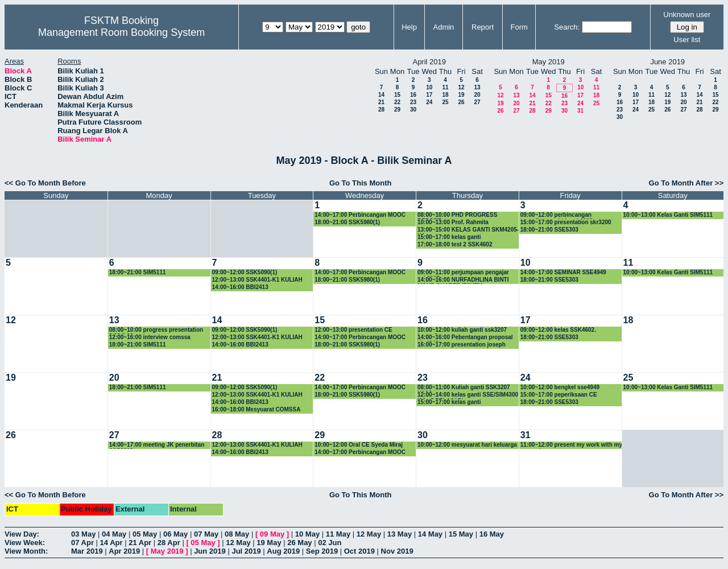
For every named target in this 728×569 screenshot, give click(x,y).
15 (397, 95)
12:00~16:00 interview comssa (150, 337)
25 (445, 102)
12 (461, 87)
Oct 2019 (359, 551)
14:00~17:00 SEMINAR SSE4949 (563, 272)
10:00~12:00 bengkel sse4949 (560, 387)
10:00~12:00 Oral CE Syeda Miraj (359, 445)
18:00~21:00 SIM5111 (138, 272)
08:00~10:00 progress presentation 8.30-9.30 (156, 330)
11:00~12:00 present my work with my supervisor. (571, 445)
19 (461, 95)
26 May (299, 543)
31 (580, 111)
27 (477, 102)
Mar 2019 (87, 551)
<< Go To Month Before (45, 183)
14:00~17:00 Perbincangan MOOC (360, 215)
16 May (492, 534)
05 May (145, 534)
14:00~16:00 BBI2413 (240, 287)
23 (413, 102)
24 (429, 102)
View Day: (22, 534)
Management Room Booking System (121, 32)
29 (397, 110)
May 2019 (167, 551)
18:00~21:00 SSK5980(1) (347, 222)
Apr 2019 (124, 551)
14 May (430, 534)
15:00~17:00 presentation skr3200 (566, 222)
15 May (461, 534)
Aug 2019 (283, 551)
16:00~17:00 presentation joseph (462, 345)
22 (397, 102)
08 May (237, 534)
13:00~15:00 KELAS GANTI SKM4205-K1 (468, 230)
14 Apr (111, 543)
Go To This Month (361, 183)
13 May (400, 534)
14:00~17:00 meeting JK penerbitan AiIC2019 (157, 445)
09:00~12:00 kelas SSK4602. (558, 330)
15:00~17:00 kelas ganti (449, 237)
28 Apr (169, 543)
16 (413, 95)
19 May (269, 543)
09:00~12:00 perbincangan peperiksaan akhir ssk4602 (557, 215)
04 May (114, 534)
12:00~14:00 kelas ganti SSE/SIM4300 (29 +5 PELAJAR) (468, 395)
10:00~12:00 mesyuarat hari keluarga (467, 445)
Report (483, 27)
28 (381, 110)
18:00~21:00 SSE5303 (549, 230)
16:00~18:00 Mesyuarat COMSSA (257, 409)
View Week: (25, 543)
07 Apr (82, 543)
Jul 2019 (246, 551)
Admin (443, 27)
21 (381, 102)
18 (445, 95)
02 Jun (330, 543)
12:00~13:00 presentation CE (353, 330)
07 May (206, 534)
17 (429, 95)
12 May (369, 534)
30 (413, 110)
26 (461, 102)
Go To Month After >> (686, 183)
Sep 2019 (322, 551)
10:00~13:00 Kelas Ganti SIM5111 (668, 215)
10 (429, 87)
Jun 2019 (210, 551)
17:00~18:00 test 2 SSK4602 (455, 244)
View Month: (26, 551)
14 (381, 95)
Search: (567, 27)
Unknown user (687, 15)
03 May (83, 534)
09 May (272, 534)
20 (477, 95)
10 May (307, 534)
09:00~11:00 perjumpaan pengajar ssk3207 (463, 273)
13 (477, 87)
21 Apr (140, 543)
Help (409, 27)
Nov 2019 (397, 551)
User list (687, 40)
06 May (175, 534)
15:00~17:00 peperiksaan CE (559, 395)
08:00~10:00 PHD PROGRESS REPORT (457, 215)
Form (519, 27)
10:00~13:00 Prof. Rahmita (453, 222)
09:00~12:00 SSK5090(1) (245, 272)
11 (445, 87)
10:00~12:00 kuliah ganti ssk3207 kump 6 (462, 330)
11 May (338, 534)
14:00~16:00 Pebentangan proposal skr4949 (465, 338)
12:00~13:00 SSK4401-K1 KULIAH (257, 280)
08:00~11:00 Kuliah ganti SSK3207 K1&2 (464, 388)
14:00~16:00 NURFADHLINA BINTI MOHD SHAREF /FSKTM (463, 280)
